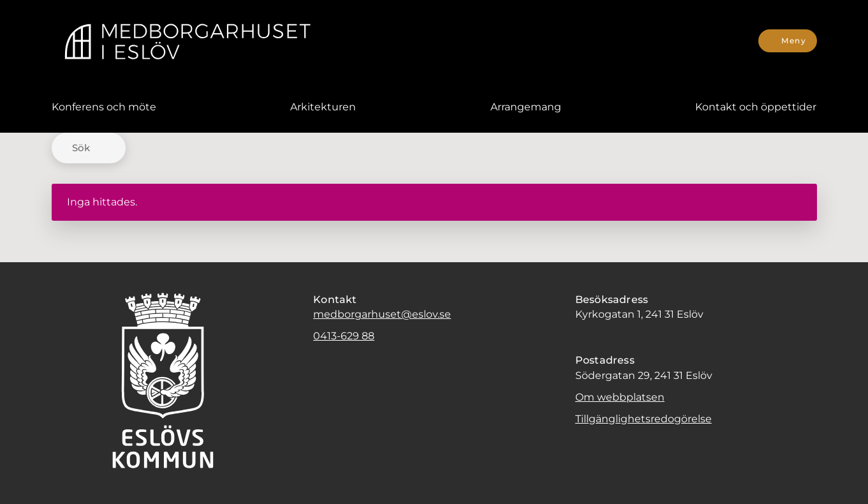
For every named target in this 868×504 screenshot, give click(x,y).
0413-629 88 (344, 336)
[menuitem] (104, 107)
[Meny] (787, 41)
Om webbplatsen (620, 397)
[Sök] (89, 148)
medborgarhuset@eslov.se (382, 314)
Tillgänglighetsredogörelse (644, 419)
